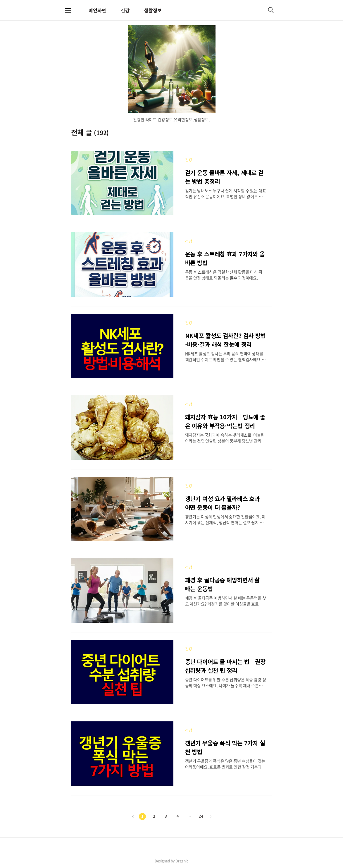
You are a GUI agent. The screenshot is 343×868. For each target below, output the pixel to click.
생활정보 (153, 10)
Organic (182, 861)
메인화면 (97, 10)
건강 (125, 10)
